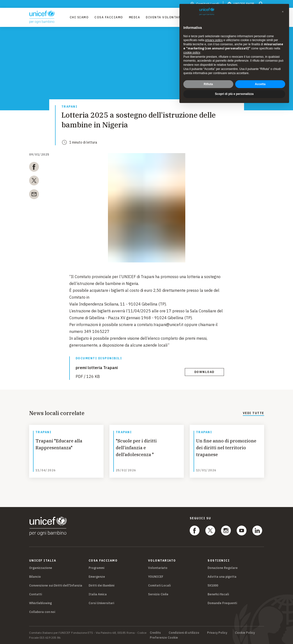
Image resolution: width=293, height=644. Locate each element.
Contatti (35, 594)
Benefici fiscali (218, 594)
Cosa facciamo (109, 17)
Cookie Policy (245, 633)
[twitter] (34, 181)
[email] (34, 195)
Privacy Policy (217, 633)
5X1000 (213, 585)
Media (135, 17)
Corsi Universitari (101, 603)
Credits (155, 633)
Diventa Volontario (165, 17)
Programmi (96, 568)
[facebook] (34, 168)
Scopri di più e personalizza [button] (234, 90)
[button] (283, 8)
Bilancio (35, 577)
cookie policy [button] (192, 49)
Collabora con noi (42, 612)
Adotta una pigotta (222, 577)
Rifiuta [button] (208, 80)
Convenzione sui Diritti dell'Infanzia (56, 585)
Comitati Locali (159, 585)
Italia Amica (98, 594)
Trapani (70, 107)
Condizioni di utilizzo (184, 633)
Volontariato (158, 568)
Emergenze (97, 577)
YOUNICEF (156, 577)
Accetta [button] (260, 80)
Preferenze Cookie (164, 638)
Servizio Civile (158, 594)
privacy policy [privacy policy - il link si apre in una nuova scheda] (214, 37)
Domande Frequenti (222, 603)
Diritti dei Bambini (101, 585)
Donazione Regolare (223, 568)
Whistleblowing (40, 603)
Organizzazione (41, 568)
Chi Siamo (79, 17)
